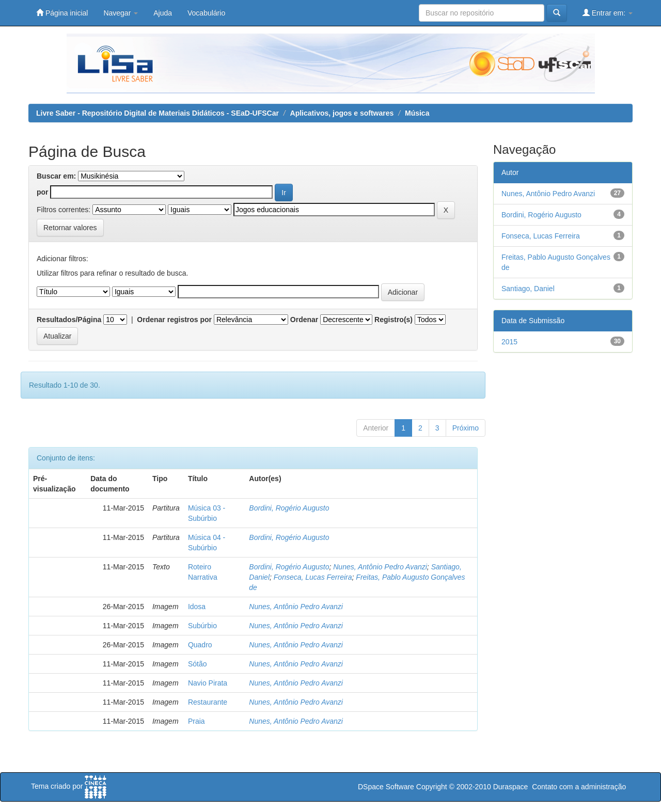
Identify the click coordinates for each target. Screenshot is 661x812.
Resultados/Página (69, 320)
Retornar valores (70, 228)
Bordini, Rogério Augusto (289, 508)
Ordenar (304, 320)
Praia (196, 721)
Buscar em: (56, 176)
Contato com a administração (579, 787)
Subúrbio (202, 626)
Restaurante (208, 702)
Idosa (197, 607)
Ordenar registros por (174, 320)
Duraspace (511, 787)
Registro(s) (394, 320)
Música (417, 113)
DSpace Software (386, 787)
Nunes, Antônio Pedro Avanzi (380, 567)
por (43, 192)
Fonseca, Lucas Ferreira (313, 577)
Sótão (198, 664)
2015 (509, 342)
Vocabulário (206, 13)
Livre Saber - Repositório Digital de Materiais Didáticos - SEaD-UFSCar (158, 113)
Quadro (200, 645)
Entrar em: (608, 13)
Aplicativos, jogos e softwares (342, 113)
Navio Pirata (208, 683)
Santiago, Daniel (528, 289)
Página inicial (62, 13)
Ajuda (163, 13)
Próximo (466, 428)
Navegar (121, 13)
